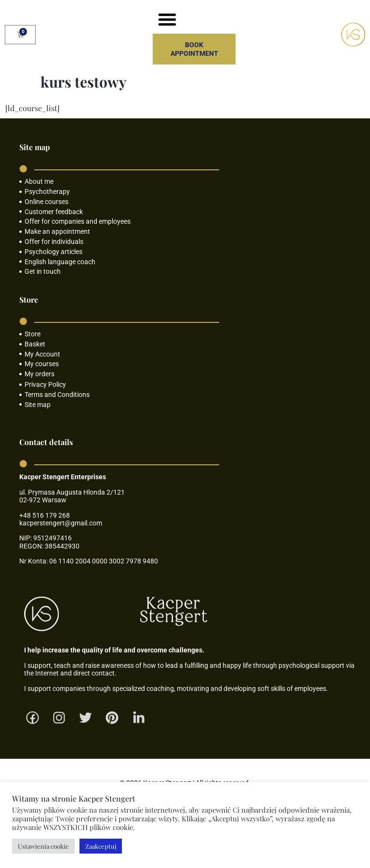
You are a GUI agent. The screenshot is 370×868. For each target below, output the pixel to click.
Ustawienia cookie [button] (43, 846)
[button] (167, 19)
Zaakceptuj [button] (101, 846)
